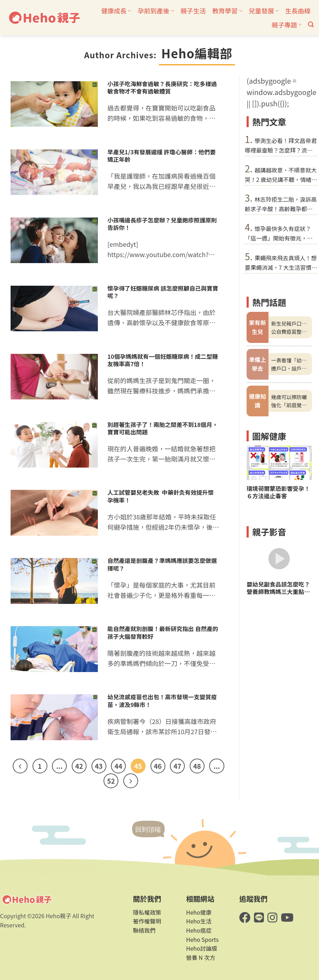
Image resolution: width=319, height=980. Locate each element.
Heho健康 (199, 912)
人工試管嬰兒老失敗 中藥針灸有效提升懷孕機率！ (161, 496)
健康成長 (116, 11)
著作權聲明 (147, 921)
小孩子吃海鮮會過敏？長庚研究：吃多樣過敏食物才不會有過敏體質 (162, 88)
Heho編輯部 (197, 53)
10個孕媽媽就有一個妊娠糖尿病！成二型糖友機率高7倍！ (163, 360)
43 (99, 766)
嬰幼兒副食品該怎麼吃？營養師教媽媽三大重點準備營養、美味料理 (278, 588)
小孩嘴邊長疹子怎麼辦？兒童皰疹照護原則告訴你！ (162, 224)
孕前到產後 (156, 11)
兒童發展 (264, 11)
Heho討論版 (202, 948)
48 (197, 766)
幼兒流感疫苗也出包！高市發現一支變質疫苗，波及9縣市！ (162, 701)
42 (79, 766)
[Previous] (20, 766)
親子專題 (287, 25)
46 (158, 766)
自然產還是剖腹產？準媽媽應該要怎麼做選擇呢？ (162, 564)
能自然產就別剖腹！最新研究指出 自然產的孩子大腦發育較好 (163, 632)
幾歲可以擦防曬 (289, 397)
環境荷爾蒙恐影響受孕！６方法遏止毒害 (278, 492)
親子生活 (193, 11)
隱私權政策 (147, 912)
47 (177, 766)
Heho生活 (199, 921)
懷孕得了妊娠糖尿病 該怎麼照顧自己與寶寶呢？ (163, 292)
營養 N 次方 (201, 957)
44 (118, 766)
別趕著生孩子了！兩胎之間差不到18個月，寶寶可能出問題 (163, 428)
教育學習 (227, 11)
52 (111, 781)
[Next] (131, 781)
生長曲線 (298, 11)
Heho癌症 (199, 930)
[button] (311, 25)
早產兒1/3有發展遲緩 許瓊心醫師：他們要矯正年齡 (162, 156)
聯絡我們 (144, 930)
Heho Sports (202, 939)
